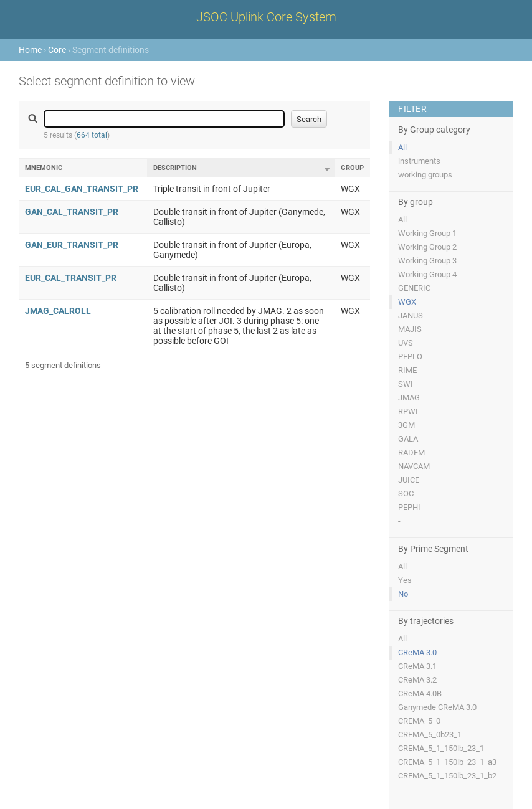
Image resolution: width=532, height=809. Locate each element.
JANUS (411, 315)
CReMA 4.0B (420, 693)
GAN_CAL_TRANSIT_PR (72, 212)
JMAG (409, 398)
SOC (406, 494)
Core (57, 50)
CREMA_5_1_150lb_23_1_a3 (447, 762)
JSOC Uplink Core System (266, 17)
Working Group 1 (427, 233)
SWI (406, 384)
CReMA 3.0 (417, 652)
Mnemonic (44, 168)
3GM (406, 425)
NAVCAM (414, 466)
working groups (425, 175)
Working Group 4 (427, 274)
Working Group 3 (427, 261)
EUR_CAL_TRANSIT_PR (71, 278)
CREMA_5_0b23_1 (430, 735)
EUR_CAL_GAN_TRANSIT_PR (82, 189)
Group (352, 168)
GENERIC (414, 288)
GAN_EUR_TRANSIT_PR (72, 245)
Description (175, 168)
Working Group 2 (427, 247)
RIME (407, 370)
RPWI (408, 411)
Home (30, 50)
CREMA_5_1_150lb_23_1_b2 (447, 776)
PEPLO (410, 357)
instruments (419, 161)
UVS (406, 343)
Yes (405, 580)
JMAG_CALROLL (58, 311)
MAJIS (410, 329)
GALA (408, 439)
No (403, 594)
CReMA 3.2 (417, 680)
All (402, 147)
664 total (92, 135)
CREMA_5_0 (419, 721)
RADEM (411, 452)
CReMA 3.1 (417, 666)
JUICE (409, 480)
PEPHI (409, 507)
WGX (407, 302)
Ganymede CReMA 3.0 (437, 707)
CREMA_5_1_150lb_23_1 (441, 748)
